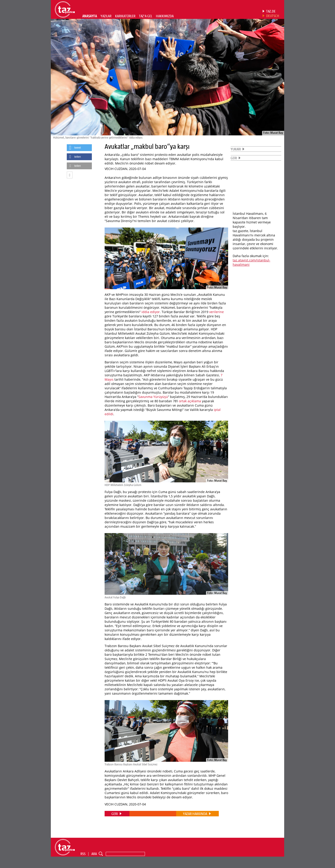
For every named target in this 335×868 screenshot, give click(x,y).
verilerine (216, 312)
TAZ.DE (271, 11)
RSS (83, 854)
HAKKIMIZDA (165, 16)
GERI (234, 158)
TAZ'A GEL (146, 16)
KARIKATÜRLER (125, 16)
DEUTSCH (273, 16)
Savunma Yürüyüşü (153, 397)
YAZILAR (106, 16)
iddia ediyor (151, 312)
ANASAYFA (90, 16)
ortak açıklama (190, 401)
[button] (79, 148)
